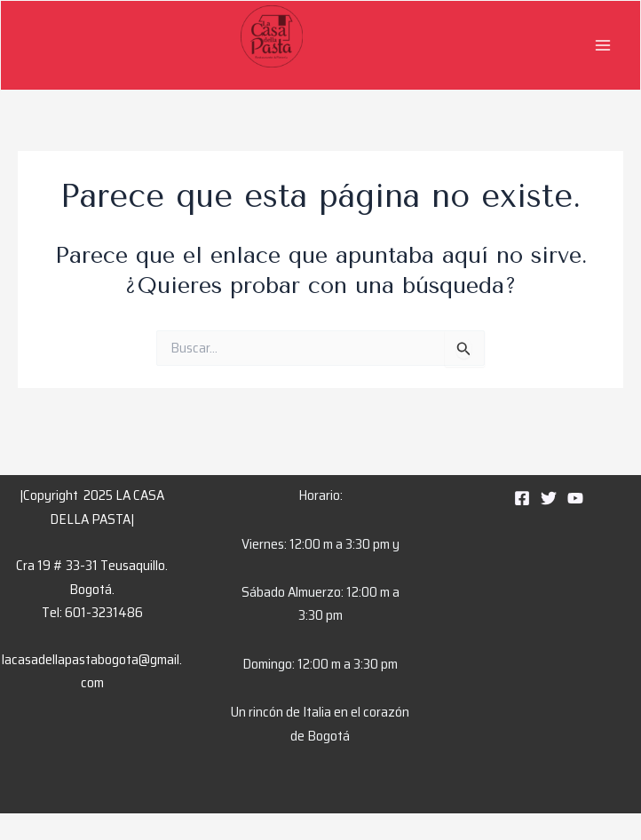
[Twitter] (549, 498)
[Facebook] (522, 498)
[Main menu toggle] (603, 45)
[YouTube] (575, 498)
